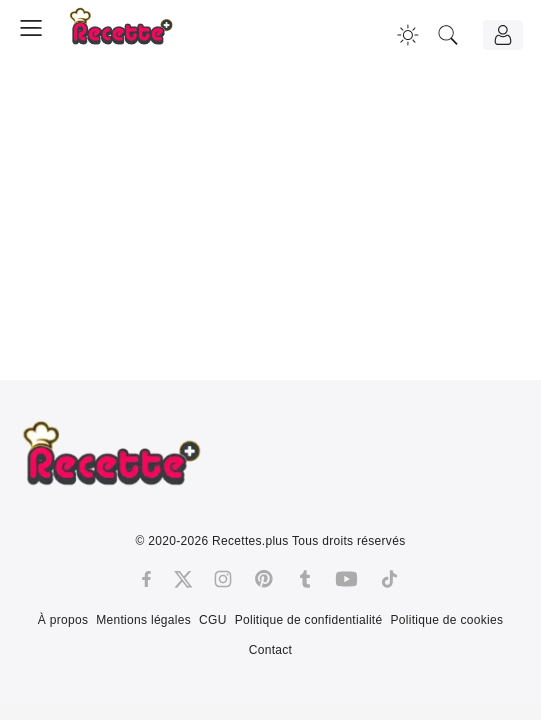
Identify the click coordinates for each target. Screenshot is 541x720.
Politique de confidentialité (309, 620)
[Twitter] (183, 579)
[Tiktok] (389, 579)
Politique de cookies (446, 620)
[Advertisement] (270, 225)
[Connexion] (503, 35)
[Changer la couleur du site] (408, 35)
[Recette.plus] (135, 35)
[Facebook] (146, 579)
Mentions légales (143, 620)
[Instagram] (223, 579)
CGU (213, 620)
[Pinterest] (264, 579)
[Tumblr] (305, 579)
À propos (63, 620)
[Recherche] (448, 35)
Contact (270, 650)
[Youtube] (346, 579)
